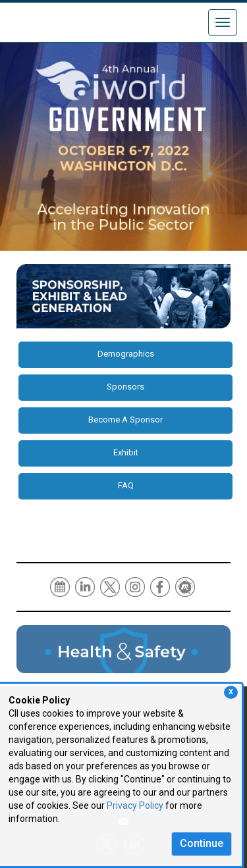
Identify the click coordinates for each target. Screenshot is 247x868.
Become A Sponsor (125, 420)
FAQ (126, 485)
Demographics (126, 354)
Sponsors (125, 387)
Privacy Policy (135, 805)
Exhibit (126, 452)
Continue (202, 843)
